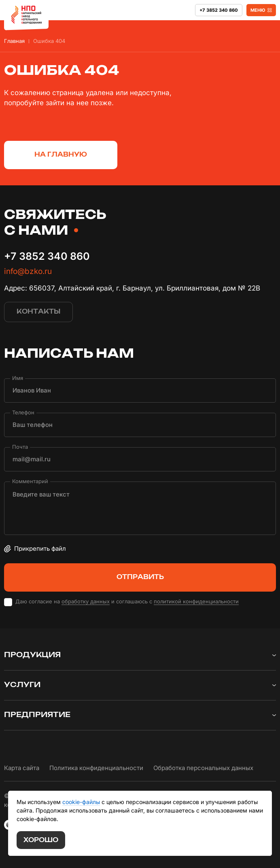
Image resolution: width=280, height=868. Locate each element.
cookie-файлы (81, 802)
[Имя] (140, 390)
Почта (20, 447)
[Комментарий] (140, 508)
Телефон (23, 412)
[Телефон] (140, 425)
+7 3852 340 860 (47, 256)
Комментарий (30, 481)
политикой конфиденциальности (196, 601)
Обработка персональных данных (203, 768)
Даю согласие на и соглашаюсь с (127, 602)
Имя (18, 378)
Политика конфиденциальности (96, 768)
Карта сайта (22, 768)
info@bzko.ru (28, 271)
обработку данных (86, 601)
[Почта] (140, 459)
